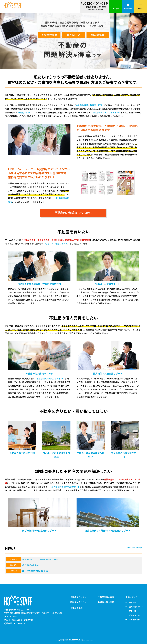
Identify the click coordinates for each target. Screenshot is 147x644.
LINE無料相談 (134, 620)
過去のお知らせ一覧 (135, 548)
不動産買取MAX (24, 112)
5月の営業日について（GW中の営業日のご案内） (40, 559)
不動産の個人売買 (106, 597)
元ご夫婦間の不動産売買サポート (65, 487)
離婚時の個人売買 (106, 602)
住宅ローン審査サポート (56, 243)
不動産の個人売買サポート (39, 373)
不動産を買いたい (78, 597)
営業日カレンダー (136, 607)
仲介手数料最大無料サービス (89, 105)
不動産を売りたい (78, 602)
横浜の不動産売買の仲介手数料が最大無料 (39, 284)
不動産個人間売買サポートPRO (107, 112)
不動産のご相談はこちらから (80, 213)
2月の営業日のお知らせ (31, 565)
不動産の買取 (76, 608)
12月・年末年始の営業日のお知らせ (35, 571)
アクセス (133, 611)
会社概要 (133, 602)
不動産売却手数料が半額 (22, 453)
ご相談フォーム (135, 615)
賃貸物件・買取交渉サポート (108, 373)
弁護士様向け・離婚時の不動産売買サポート (108, 530)
